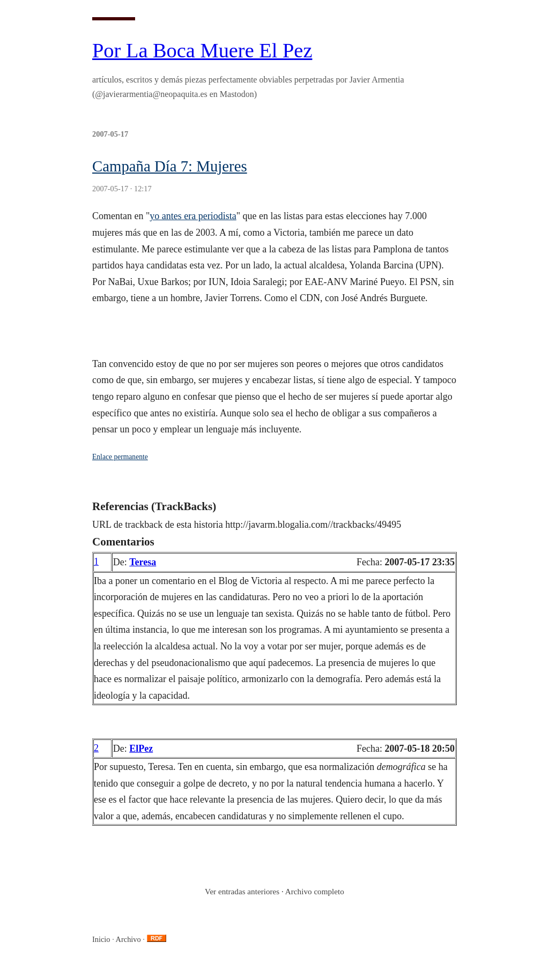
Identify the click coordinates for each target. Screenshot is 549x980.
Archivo (128, 939)
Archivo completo (315, 891)
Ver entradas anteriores (242, 891)
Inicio (101, 939)
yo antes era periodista (193, 216)
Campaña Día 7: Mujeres (170, 166)
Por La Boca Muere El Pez (202, 50)
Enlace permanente (120, 457)
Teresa (143, 562)
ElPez (141, 749)
